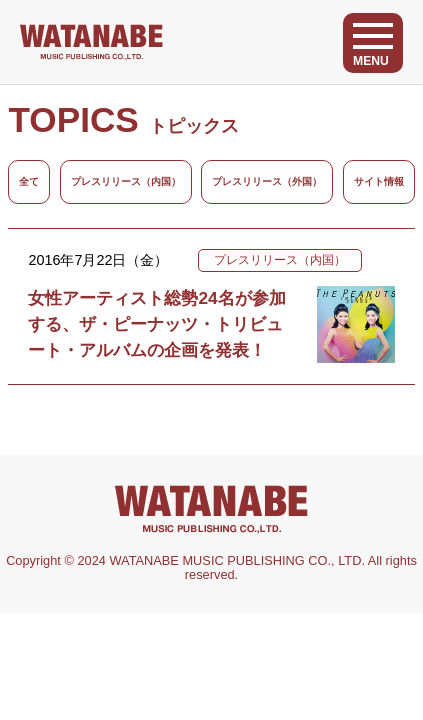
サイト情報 (379, 181)
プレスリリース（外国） (267, 181)
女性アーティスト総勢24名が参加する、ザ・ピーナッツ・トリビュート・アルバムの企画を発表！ (156, 324)
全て (29, 181)
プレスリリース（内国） (126, 181)
